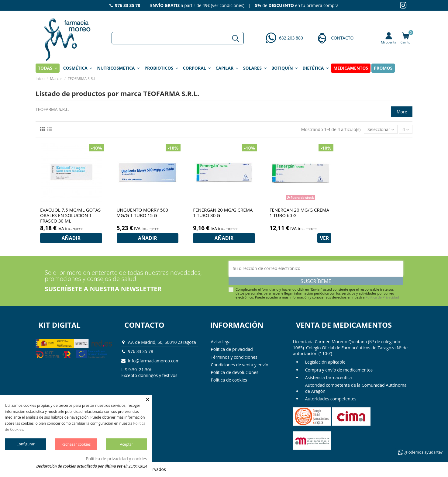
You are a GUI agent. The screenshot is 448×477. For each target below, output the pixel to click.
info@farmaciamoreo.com (154, 361)
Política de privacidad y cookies (116, 459)
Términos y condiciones (234, 357)
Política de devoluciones (234, 372)
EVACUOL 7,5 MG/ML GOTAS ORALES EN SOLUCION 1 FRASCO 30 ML (70, 215)
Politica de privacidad (232, 349)
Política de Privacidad (382, 297)
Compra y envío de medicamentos (339, 370)
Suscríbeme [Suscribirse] (316, 281)
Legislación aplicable (325, 362)
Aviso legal (221, 342)
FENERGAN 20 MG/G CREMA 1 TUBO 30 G (223, 213)
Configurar (26, 444)
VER (324, 238)
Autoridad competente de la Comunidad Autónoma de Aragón (356, 388)
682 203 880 (291, 38)
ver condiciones (228, 5)
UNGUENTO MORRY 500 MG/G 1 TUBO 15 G (142, 213)
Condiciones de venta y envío (239, 365)
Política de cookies (229, 380)
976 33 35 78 (141, 351)
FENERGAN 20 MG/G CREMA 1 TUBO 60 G (299, 213)
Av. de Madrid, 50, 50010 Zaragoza (162, 342)
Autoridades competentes (331, 399)
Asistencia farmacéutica (329, 377)
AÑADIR (71, 238)
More (402, 112)
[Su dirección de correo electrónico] (316, 268)
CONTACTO (342, 38)
